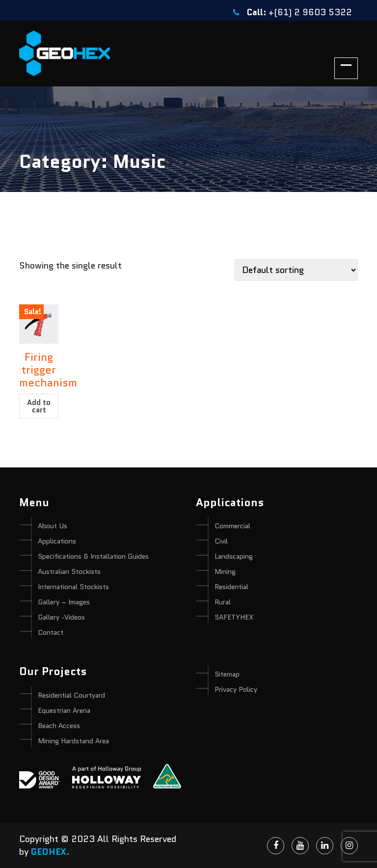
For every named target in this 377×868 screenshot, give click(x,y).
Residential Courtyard (71, 695)
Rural (223, 602)
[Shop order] (296, 270)
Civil (221, 541)
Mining (225, 571)
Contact (51, 632)
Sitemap (227, 674)
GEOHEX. (50, 852)
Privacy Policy (236, 689)
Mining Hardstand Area (73, 741)
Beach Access (59, 726)
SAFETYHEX (234, 617)
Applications (57, 541)
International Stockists (73, 587)
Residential (231, 587)
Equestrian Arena (64, 710)
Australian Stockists (69, 571)
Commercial (232, 526)
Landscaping (234, 556)
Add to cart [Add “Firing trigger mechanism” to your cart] (39, 406)
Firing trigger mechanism (48, 370)
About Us (53, 526)
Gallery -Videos (61, 617)
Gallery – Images (64, 602)
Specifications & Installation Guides (93, 556)
